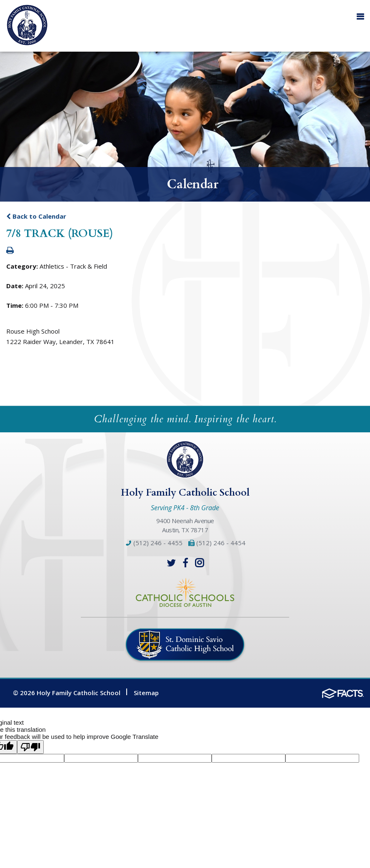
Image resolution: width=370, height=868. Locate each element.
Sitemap (146, 693)
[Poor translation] (30, 747)
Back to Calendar (36, 216)
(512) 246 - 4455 (154, 543)
